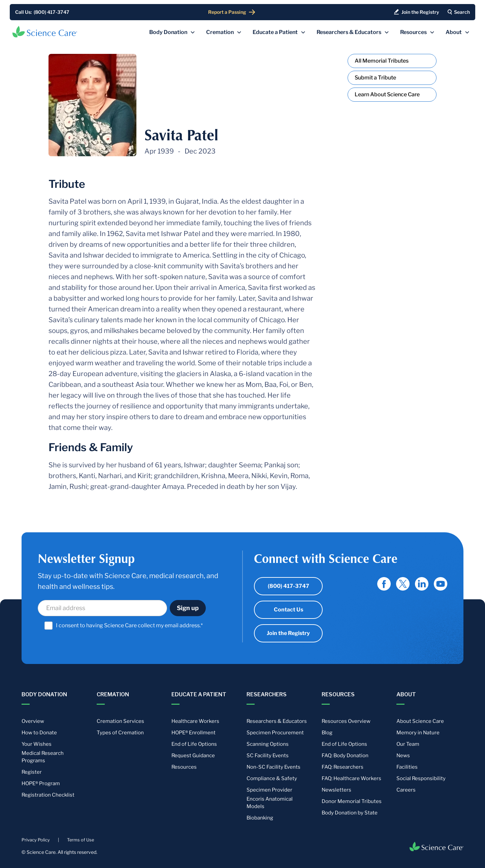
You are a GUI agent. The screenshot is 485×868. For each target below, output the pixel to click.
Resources (184, 767)
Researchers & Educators (277, 721)
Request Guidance (193, 756)
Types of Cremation (120, 733)
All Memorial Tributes (382, 61)
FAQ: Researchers (343, 767)
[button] (172, 32)
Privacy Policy (36, 840)
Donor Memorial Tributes (352, 801)
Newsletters (336, 790)
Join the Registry (288, 633)
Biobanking (260, 818)
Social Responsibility (421, 778)
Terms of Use (80, 840)
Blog (327, 733)
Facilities (407, 767)
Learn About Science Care (387, 94)
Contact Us (288, 610)
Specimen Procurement (275, 733)
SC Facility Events (268, 756)
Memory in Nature (418, 733)
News (403, 756)
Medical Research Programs (43, 757)
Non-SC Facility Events (273, 767)
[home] (45, 32)
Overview (33, 721)
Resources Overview (346, 721)
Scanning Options (268, 744)
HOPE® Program (41, 783)
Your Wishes (37, 744)
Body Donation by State (350, 813)
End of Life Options (194, 744)
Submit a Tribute (375, 78)
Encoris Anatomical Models (270, 803)
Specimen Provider (269, 790)
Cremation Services (120, 721)
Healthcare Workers (195, 721)
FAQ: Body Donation (345, 756)
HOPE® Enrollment (193, 733)
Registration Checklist (48, 795)
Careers (406, 790)
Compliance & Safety (272, 778)
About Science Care (420, 721)
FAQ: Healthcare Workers (351, 778)
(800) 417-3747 (288, 586)
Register (32, 772)
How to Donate (39, 733)
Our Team (408, 744)
